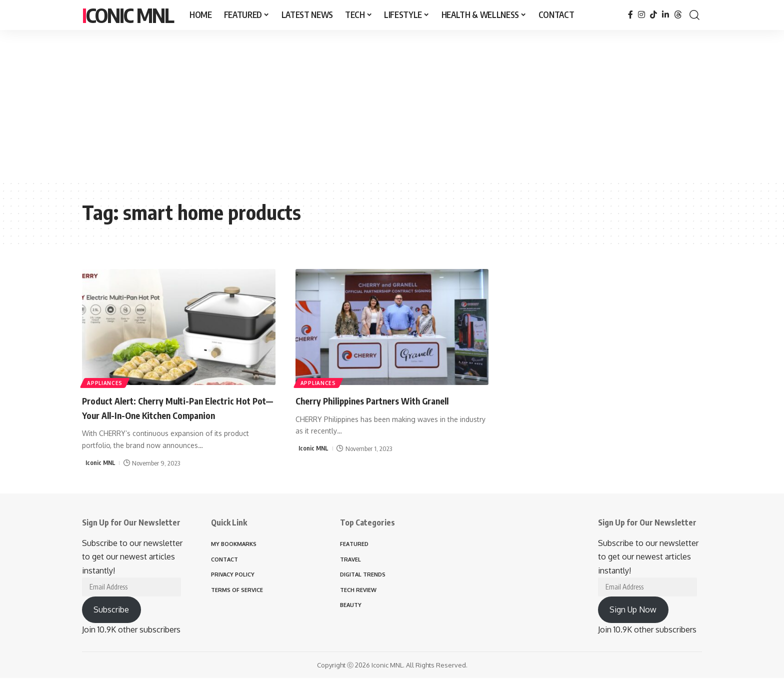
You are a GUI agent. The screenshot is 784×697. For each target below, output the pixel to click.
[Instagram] (641, 15)
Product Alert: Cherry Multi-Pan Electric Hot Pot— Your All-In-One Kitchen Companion (175, 414)
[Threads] (678, 15)
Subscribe (111, 614)
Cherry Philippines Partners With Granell (390, 400)
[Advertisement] (392, 105)
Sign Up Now (633, 614)
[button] (694, 15)
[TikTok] (653, 15)
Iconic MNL (128, 15)
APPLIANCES (106, 382)
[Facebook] (630, 15)
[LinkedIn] (665, 15)
